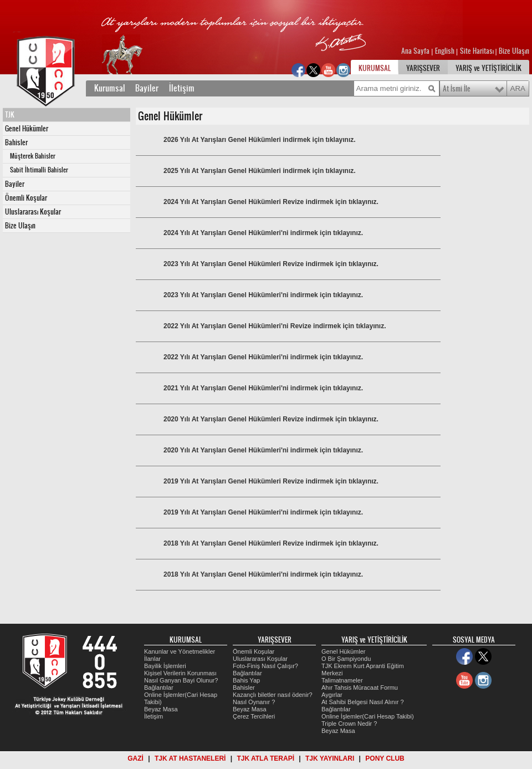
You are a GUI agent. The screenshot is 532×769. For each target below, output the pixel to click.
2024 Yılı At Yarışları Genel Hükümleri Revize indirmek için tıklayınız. (271, 202)
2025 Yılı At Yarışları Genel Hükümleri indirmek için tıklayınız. (260, 171)
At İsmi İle (457, 89)
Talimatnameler (342, 680)
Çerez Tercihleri (254, 716)
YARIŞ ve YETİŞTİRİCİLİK (488, 68)
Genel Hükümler (27, 129)
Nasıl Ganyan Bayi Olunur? (181, 680)
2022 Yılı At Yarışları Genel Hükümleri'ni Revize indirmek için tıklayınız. (275, 326)
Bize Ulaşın (514, 51)
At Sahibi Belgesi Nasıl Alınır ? (363, 702)
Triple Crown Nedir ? (349, 724)
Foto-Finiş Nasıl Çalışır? (265, 666)
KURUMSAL (375, 68)
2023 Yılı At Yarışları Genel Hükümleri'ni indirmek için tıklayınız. (263, 295)
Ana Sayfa (416, 51)
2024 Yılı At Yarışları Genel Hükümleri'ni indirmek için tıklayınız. (263, 233)
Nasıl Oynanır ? (254, 702)
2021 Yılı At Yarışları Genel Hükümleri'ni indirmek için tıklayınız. (263, 388)
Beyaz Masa (161, 709)
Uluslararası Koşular (33, 212)
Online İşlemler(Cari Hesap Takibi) (368, 716)
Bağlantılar (159, 687)
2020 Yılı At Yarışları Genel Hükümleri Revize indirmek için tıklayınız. (271, 419)
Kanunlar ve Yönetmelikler (180, 651)
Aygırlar (332, 695)
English (445, 51)
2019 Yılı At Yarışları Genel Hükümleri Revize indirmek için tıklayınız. (271, 481)
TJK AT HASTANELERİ (190, 758)
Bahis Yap (246, 680)
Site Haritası (478, 51)
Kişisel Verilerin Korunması (180, 673)
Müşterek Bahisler (33, 156)
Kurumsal (110, 88)
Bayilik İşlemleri (165, 666)
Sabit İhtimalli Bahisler (39, 170)
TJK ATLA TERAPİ (265, 758)
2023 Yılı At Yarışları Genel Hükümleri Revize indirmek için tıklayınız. (271, 264)
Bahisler (16, 142)
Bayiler (147, 88)
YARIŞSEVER (423, 68)
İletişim (182, 88)
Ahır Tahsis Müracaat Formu (360, 687)
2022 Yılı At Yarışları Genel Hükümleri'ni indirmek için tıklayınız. (263, 357)
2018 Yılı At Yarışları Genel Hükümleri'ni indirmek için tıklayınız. (263, 574)
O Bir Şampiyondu (346, 659)
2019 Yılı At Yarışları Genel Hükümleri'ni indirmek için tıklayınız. (263, 512)
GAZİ (135, 758)
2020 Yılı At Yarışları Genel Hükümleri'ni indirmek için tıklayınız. (263, 450)
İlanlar (152, 659)
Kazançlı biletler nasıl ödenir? (273, 695)
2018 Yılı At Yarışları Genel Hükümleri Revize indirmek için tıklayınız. (271, 543)
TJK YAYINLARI (330, 758)
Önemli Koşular (26, 198)
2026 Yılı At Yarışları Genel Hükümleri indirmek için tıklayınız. (260, 140)
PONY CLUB (385, 758)
